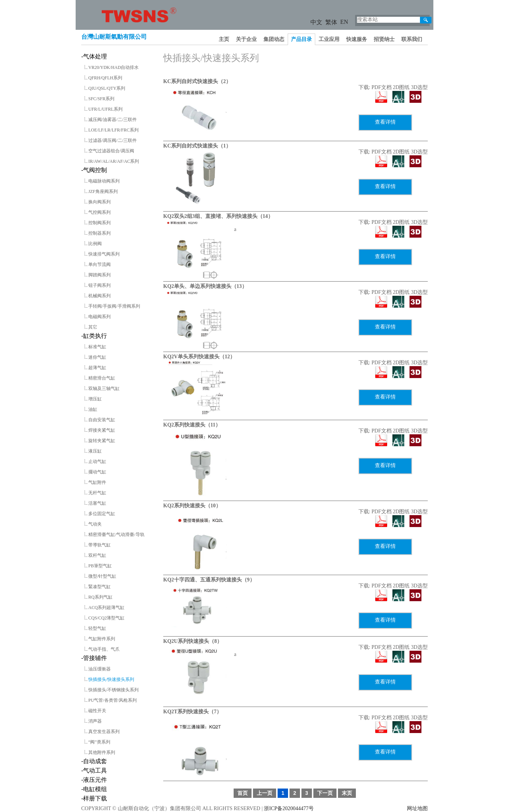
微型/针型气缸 (102, 576)
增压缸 (95, 399)
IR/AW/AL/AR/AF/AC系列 (114, 161)
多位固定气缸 (102, 514)
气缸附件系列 (102, 639)
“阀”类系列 (99, 742)
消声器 (95, 721)
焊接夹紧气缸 (102, 430)
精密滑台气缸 (102, 378)
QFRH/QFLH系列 (105, 78)
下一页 (325, 793)
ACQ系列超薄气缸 (106, 608)
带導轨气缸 (99, 545)
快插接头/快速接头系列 (111, 679)
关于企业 (246, 39)
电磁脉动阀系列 (104, 181)
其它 (93, 327)
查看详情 (385, 122)
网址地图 (417, 808)
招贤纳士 (384, 39)
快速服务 (357, 39)
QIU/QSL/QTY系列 (107, 88)
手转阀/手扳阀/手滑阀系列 (114, 306)
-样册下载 (94, 798)
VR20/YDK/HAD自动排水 (113, 67)
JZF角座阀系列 (103, 191)
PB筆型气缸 (100, 566)
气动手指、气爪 (104, 649)
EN (344, 22)
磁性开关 (97, 711)
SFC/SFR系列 (101, 99)
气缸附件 (97, 482)
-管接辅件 (94, 658)
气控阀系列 (99, 212)
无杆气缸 (97, 493)
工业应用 (329, 39)
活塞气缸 (97, 503)
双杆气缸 (97, 555)
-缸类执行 (94, 336)
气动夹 (95, 524)
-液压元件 (94, 780)
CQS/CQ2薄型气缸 (106, 618)
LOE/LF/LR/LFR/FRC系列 (113, 130)
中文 (316, 22)
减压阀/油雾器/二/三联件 (113, 120)
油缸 (93, 409)
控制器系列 (99, 233)
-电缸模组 (94, 789)
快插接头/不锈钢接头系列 (113, 690)
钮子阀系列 (99, 285)
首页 (243, 793)
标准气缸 (97, 347)
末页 (347, 793)
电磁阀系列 (99, 317)
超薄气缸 (97, 368)
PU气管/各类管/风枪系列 (113, 700)
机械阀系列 (99, 296)
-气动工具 (94, 770)
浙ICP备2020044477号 (289, 808)
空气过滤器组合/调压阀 (111, 151)
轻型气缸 (97, 628)
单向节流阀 (99, 264)
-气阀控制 (94, 170)
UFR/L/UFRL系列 (105, 109)
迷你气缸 (97, 357)
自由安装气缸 (102, 420)
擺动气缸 (97, 472)
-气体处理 (94, 56)
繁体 (331, 22)
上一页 (265, 793)
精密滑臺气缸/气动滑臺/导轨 (116, 535)
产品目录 (301, 39)
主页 (224, 39)
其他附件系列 (102, 752)
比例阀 (95, 244)
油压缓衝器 (99, 669)
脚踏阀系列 (99, 275)
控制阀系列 (99, 223)
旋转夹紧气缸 (102, 441)
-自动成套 (94, 761)
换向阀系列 (99, 202)
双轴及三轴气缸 (104, 388)
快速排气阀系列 (104, 254)
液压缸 (95, 451)
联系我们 (412, 39)
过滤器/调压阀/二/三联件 (113, 140)
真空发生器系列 (104, 732)
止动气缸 (97, 461)
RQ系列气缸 (100, 597)
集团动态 (274, 39)
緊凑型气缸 (99, 587)
